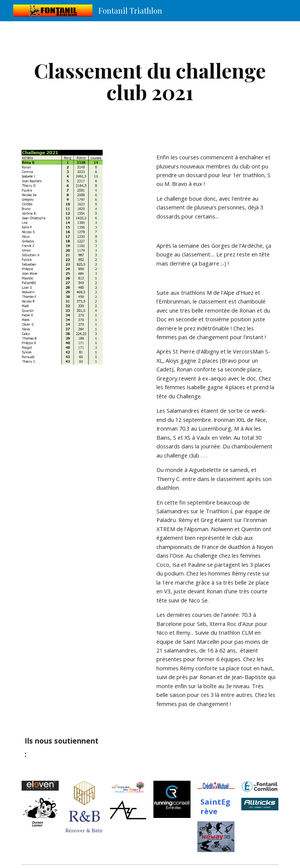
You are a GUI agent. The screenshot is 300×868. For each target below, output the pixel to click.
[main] (150, 81)
